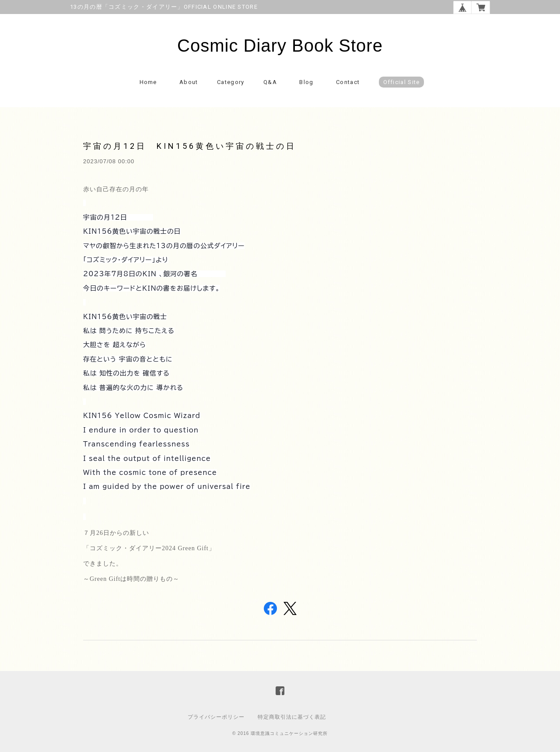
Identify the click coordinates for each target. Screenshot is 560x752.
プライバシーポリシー (216, 717)
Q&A (270, 82)
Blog (306, 82)
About (189, 82)
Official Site (402, 82)
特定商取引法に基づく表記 (292, 717)
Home (148, 82)
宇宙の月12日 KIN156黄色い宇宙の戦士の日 (190, 146)
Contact (348, 82)
